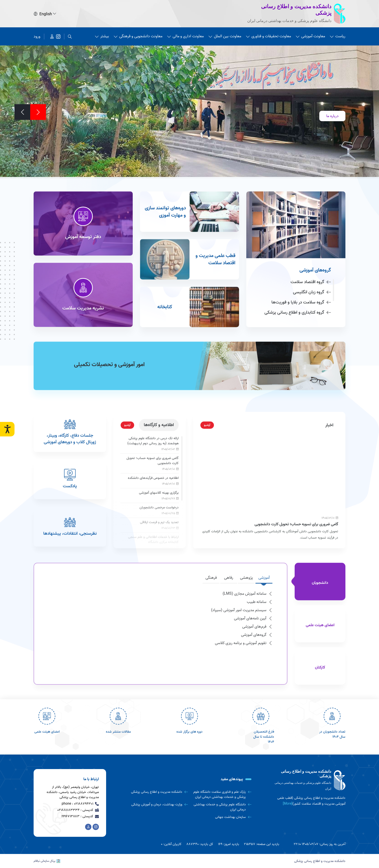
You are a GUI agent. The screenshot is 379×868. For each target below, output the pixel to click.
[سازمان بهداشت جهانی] (221, 817)
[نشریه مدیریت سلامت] (83, 273)
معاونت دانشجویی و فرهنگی (138, 36)
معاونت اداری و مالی (186, 36)
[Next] (22, 111)
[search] (70, 36)
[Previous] (38, 111)
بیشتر (102, 36)
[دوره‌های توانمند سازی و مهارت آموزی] (189, 190)
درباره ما (332, 115)
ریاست (338, 36)
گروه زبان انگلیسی (312, 271)
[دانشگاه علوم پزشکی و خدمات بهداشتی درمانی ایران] (221, 807)
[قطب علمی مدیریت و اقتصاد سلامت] (189, 238)
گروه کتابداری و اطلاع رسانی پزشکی (298, 291)
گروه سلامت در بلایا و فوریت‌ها (301, 281)
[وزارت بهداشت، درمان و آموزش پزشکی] (158, 804)
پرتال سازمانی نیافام (47, 861)
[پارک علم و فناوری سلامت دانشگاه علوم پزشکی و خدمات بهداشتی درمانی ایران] (221, 794)
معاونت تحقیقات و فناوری (269, 36)
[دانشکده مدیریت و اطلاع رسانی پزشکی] (58, 36)
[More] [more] (288, 804)
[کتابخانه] (189, 286)
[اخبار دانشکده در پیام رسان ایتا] (52, 36)
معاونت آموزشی (310, 36)
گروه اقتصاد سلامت (311, 261)
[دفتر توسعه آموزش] (83, 202)
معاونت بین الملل (225, 36)
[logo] (309, 780)
